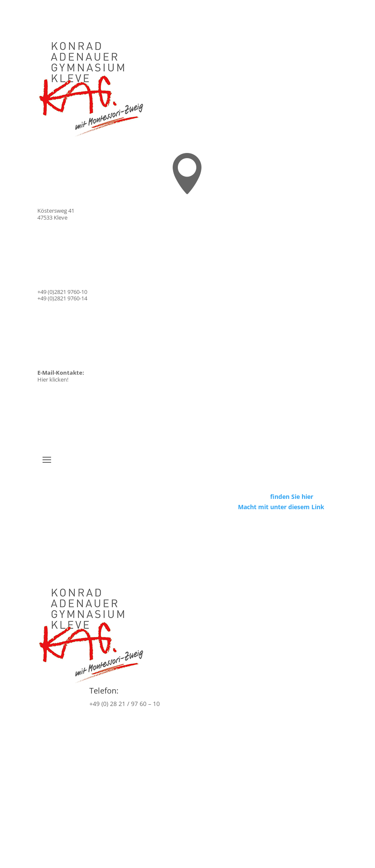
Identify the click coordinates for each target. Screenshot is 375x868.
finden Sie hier (292, 497)
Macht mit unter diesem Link (281, 507)
